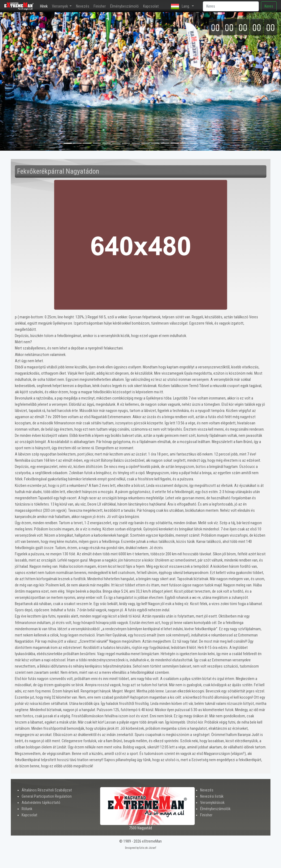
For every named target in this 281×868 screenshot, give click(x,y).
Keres (269, 6)
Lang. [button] (181, 6)
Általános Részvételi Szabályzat (47, 790)
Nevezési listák (212, 796)
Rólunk (27, 809)
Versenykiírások (212, 803)
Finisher (100, 6)
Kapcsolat (151, 6)
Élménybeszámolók (215, 809)
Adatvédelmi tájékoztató (41, 803)
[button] (21, 81)
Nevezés (83, 6)
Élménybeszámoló (124, 6)
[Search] (231, 6)
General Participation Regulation (47, 796)
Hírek (45, 6)
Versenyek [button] (60, 6)
